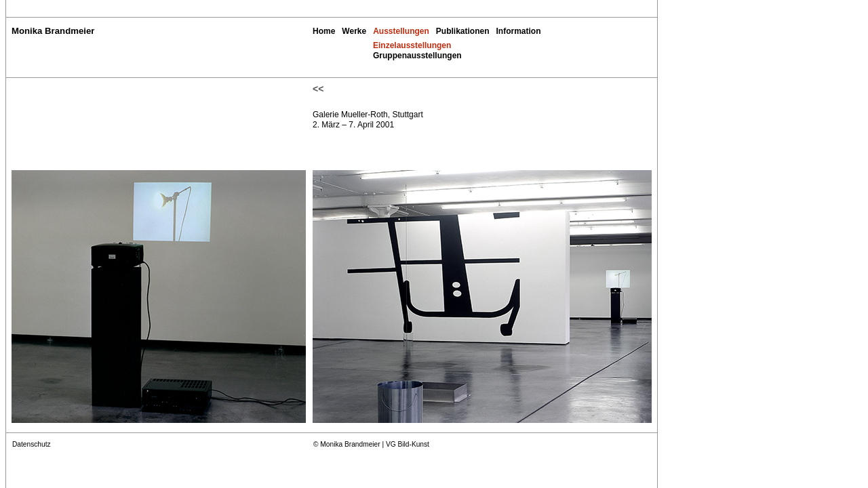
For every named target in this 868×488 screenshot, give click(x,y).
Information (519, 31)
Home (324, 31)
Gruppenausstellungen (417, 56)
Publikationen (463, 31)
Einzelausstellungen (412, 45)
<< (318, 89)
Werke (354, 31)
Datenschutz (32, 444)
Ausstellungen (401, 31)
